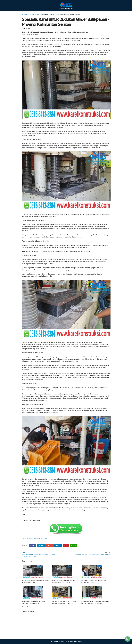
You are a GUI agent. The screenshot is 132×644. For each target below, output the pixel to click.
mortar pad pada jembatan (33, 15)
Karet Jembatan (29, 539)
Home (23, 15)
